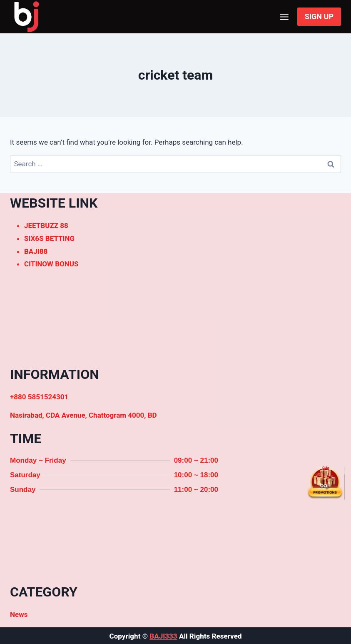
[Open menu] (284, 17)
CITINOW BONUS (51, 264)
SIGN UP (319, 16)
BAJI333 (163, 636)
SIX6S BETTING (49, 238)
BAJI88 (36, 251)
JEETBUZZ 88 (46, 226)
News (19, 614)
